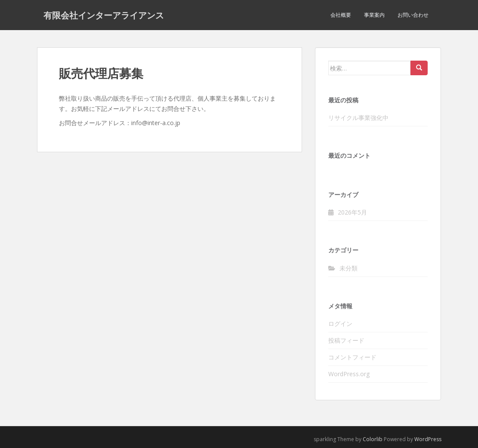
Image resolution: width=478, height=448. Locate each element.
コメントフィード (352, 357)
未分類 (348, 268)
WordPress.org (349, 374)
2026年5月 (352, 212)
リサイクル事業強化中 (358, 118)
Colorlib (373, 439)
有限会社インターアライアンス (104, 15)
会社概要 (341, 15)
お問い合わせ (413, 15)
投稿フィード (346, 340)
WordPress (428, 439)
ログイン (340, 324)
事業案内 (374, 15)
